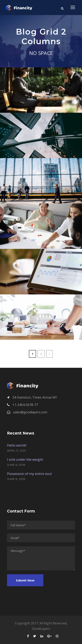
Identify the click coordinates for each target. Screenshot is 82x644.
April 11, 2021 (17, 451)
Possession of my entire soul (29, 474)
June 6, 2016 (16, 465)
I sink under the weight (25, 459)
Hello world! (17, 445)
